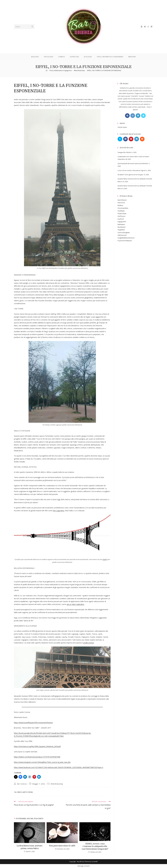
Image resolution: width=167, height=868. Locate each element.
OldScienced (122, 235)
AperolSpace (122, 200)
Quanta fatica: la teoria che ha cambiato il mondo (135, 179)
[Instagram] (133, 116)
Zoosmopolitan (123, 208)
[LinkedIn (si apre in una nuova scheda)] (151, 27)
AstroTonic (121, 203)
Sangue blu (122, 152)
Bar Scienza (22, 784)
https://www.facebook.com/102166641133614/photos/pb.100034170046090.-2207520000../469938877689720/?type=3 (59, 767)
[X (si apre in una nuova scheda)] (142, 27)
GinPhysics (121, 216)
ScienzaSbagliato (124, 232)
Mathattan (121, 224)
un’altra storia (88, 643)
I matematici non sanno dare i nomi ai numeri (133, 157)
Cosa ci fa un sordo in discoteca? (129, 170)
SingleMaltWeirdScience (126, 238)
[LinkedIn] (138, 116)
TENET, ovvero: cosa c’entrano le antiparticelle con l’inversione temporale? (95, 846)
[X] (143, 116)
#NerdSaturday (57, 784)
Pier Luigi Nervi (59, 511)
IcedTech (121, 219)
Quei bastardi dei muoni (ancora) (129, 163)
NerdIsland (121, 227)
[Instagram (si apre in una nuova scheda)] (148, 27)
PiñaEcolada (122, 213)
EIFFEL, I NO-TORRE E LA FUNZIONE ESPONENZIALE (104, 70)
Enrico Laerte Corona (25, 792)
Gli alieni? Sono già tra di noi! (128, 175)
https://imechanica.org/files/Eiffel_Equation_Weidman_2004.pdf (37, 746)
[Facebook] (127, 116)
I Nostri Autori (122, 127)
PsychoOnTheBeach (125, 241)
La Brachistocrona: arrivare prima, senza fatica (30, 847)
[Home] (47, 70)
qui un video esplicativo (75, 604)
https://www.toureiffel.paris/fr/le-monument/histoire (33, 723)
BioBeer (120, 205)
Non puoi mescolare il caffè (62, 846)
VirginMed (121, 230)
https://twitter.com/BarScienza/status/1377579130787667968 (37, 757)
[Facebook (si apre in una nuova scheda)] (145, 27)
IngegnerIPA (122, 222)
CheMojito (121, 211)
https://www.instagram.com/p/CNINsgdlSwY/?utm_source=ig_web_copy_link (42, 762)
